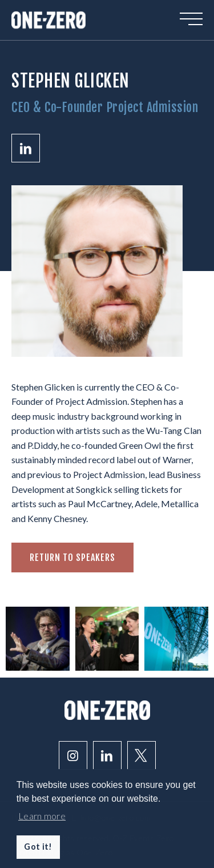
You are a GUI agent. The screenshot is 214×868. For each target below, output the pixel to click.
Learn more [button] (42, 816)
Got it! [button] (38, 847)
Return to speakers (72, 558)
